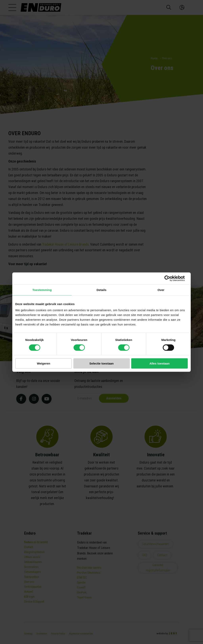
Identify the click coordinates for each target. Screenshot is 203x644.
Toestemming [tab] (42, 290)
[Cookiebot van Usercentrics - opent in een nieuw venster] (170, 278)
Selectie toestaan (102, 363)
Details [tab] (101, 290)
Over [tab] (161, 290)
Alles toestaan (160, 363)
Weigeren (44, 363)
